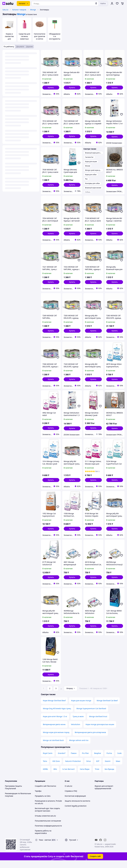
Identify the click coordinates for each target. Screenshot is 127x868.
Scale (119, 760)
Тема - (45, 847)
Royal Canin (48, 760)
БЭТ (98, 768)
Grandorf (62, 760)
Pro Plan (85, 760)
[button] (51, 88)
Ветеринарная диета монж (54, 731)
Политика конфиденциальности (48, 833)
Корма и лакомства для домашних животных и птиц (9, 40)
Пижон (74, 760)
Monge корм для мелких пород (56, 739)
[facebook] (101, 847)
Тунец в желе (78, 723)
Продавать (39, 803)
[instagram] (105, 847)
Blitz (55, 776)
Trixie (97, 776)
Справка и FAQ (71, 798)
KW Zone (56, 768)
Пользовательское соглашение (48, 828)
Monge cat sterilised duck (53, 747)
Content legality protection (76, 813)
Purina (109, 760)
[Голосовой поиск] (96, 3)
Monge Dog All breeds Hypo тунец (57, 715)
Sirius (89, 768)
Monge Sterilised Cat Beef (107, 707)
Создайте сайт (41, 793)
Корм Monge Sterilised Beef (54, 707)
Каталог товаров (19, 10)
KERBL (46, 776)
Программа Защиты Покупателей (13, 794)
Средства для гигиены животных (24, 36)
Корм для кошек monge (81, 707)
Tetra (45, 768)
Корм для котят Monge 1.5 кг (55, 723)
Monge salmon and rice (79, 747)
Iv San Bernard (69, 776)
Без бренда (109, 776)
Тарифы (38, 798)
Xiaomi (108, 768)
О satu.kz (68, 793)
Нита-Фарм (85, 776)
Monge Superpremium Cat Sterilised (91, 715)
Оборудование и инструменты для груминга (55, 38)
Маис (118, 768)
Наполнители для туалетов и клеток (40, 36)
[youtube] (96, 847)
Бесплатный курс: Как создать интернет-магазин (47, 817)
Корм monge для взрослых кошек (100, 731)
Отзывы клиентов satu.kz (45, 823)
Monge (33, 10)
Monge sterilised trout (98, 723)
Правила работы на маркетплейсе (43, 839)
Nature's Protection (73, 768)
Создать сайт (95, 863)
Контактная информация (75, 803)
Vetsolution (76, 731)
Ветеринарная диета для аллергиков (90, 739)
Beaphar (98, 760)
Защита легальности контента (77, 808)
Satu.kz (5, 10)
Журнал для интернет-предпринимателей (104, 794)
